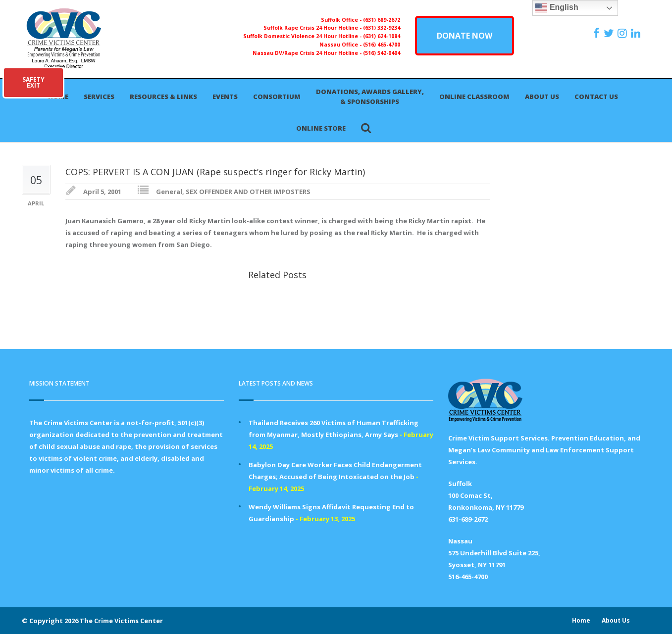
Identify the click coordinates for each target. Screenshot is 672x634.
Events (225, 97)
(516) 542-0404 (382, 53)
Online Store (321, 128)
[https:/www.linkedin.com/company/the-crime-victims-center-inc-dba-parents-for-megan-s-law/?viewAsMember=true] (637, 33)
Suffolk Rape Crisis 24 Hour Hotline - (313, 28)
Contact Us (596, 97)
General (169, 192)
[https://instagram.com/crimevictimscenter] (623, 33)
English (557, 8)
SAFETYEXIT (33, 82)
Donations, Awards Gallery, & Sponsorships (370, 97)
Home (581, 620)
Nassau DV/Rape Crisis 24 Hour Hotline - (308, 53)
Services (99, 97)
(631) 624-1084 (382, 36)
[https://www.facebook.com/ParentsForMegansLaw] (598, 33)
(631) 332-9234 (382, 28)
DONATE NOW (465, 36)
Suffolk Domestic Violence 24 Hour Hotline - (303, 36)
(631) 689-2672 (382, 20)
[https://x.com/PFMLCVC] (610, 33)
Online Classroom (474, 97)
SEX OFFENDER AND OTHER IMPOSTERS (248, 192)
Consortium (277, 97)
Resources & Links (163, 97)
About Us (542, 97)
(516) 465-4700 (382, 45)
